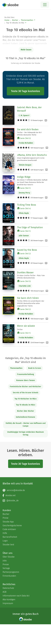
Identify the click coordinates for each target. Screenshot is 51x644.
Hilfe (5, 533)
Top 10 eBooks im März (26, 405)
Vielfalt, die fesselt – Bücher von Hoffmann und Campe (26, 425)
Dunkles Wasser (25, 273)
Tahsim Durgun (25, 165)
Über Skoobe (9, 557)
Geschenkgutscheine (12, 525)
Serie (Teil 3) (24, 138)
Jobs (5, 561)
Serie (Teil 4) (24, 208)
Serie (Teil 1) (24, 188)
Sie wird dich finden (28, 129)
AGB (5, 592)
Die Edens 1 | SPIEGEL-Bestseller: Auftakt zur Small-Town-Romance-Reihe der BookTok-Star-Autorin (32, 182)
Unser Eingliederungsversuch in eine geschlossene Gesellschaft (31, 159)
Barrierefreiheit (10, 537)
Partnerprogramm (11, 572)
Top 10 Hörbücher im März (25, 399)
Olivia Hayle (24, 213)
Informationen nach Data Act (16, 596)
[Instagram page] (25, 501)
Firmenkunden (9, 576)
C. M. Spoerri (24, 115)
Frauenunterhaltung (25, 374)
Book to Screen (35, 368)
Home (7, 20)
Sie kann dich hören (28, 298)
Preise (6, 518)
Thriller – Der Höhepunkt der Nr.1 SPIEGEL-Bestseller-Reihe (29, 134)
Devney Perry (24, 193)
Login (5, 541)
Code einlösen (9, 529)
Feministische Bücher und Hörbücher (25, 387)
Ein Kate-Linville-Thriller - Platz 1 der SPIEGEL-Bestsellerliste (31, 277)
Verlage (6, 568)
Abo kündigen (9, 600)
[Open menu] (45, 5)
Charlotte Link (25, 286)
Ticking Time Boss (26, 205)
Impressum (8, 603)
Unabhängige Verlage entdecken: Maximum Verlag (25, 433)
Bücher (15, 20)
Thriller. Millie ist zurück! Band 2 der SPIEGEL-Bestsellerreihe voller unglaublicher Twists (31, 303)
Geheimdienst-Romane (25, 417)
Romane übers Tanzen (26, 380)
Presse (6, 564)
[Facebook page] (25, 495)
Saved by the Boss (27, 250)
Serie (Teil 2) (24, 254)
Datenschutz (8, 588)
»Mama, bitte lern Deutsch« (32, 155)
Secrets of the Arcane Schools (26, 393)
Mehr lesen (26, 50)
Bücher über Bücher (26, 411)
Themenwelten (27, 20)
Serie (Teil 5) (24, 281)
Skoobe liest (8, 545)
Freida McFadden (26, 143)
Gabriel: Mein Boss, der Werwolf (29, 109)
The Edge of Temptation (30, 227)
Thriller (20, 329)
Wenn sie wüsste (26, 326)
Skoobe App (8, 522)
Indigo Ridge (24, 177)
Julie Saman (24, 236)
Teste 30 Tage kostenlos (25, 91)
